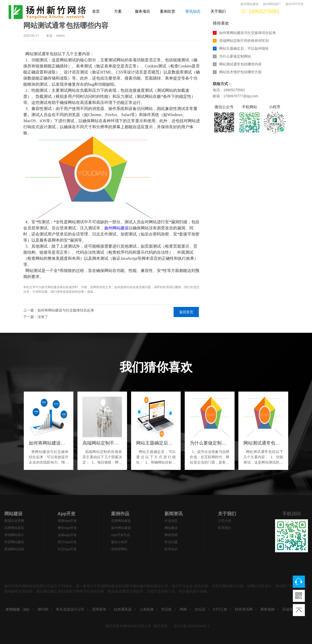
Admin (60, 36)
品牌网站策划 (14, 528)
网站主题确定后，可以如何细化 (241, 48)
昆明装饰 (99, 609)
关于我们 (227, 514)
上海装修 (147, 609)
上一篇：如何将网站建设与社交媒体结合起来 (59, 310)
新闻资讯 (174, 514)
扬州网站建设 (249, 4)
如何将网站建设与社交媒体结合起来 (244, 33)
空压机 (167, 609)
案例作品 (120, 514)
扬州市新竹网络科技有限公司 (128, 626)
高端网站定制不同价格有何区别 (241, 41)
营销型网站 (119, 549)
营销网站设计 (14, 535)
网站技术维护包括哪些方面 (237, 72)
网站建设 (54, 287)
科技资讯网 (244, 609)
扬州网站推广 (272, 4)
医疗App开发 (67, 542)
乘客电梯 (267, 609)
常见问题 (171, 542)
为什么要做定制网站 (232, 56)
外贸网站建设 (14, 542)
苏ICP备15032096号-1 (192, 626)
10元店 (200, 609)
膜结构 (43, 609)
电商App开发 (67, 521)
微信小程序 (119, 542)
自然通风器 (123, 609)
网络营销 (171, 535)
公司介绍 (224, 521)
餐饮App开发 (67, 528)
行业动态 (171, 521)
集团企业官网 (14, 521)
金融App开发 (67, 535)
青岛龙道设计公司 (70, 609)
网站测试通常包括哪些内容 (237, 64)
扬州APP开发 (295, 4)
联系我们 (224, 528)
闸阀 (183, 609)
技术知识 (171, 549)
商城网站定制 (14, 549)
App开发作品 (121, 535)
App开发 (67, 514)
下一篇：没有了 (36, 317)
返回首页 (186, 312)
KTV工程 (220, 609)
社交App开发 (67, 549)
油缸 (26, 609)
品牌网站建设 (121, 521)
